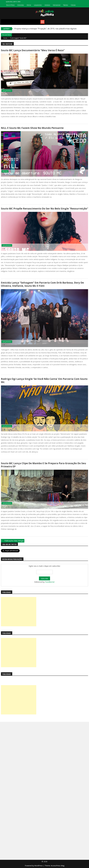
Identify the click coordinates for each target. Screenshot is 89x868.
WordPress (39, 866)
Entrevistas (21, 5)
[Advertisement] (19, 612)
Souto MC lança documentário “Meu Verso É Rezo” (33, 50)
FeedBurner (50, 582)
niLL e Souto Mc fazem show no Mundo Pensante (32, 128)
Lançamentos (38, 5)
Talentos (66, 5)
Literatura (47, 5)
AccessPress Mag (58, 866)
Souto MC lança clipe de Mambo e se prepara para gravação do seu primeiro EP (43, 465)
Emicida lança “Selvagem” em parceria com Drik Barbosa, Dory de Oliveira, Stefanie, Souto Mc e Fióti (42, 284)
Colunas (73, 5)
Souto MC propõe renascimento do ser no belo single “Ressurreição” (44, 209)
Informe (29, 5)
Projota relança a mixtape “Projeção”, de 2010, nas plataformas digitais (46, 29)
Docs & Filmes (10, 5)
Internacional (57, 5)
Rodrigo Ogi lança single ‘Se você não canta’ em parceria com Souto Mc (44, 380)
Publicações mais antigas (14, 541)
